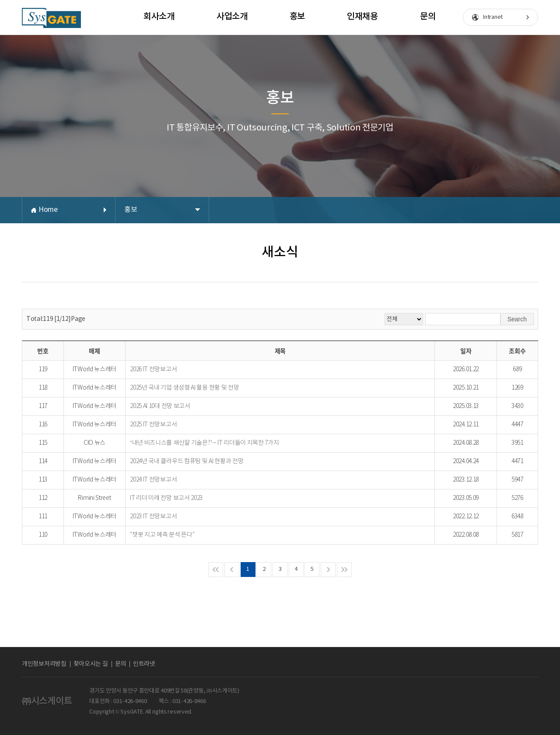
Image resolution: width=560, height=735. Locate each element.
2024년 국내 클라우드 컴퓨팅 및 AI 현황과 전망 (187, 461)
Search (517, 319)
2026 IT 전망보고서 (153, 369)
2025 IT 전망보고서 (153, 425)
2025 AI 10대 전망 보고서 (160, 406)
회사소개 (159, 17)
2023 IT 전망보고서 (153, 517)
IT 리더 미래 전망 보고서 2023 (166, 498)
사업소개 (232, 17)
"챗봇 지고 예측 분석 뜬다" (162, 535)
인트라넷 (144, 664)
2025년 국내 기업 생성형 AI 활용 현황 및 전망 (184, 388)
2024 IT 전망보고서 (153, 480)
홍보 (297, 17)
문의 (428, 17)
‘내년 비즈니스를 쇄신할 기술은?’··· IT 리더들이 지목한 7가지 (204, 443)
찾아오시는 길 (91, 664)
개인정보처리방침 (44, 664)
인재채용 (362, 17)
